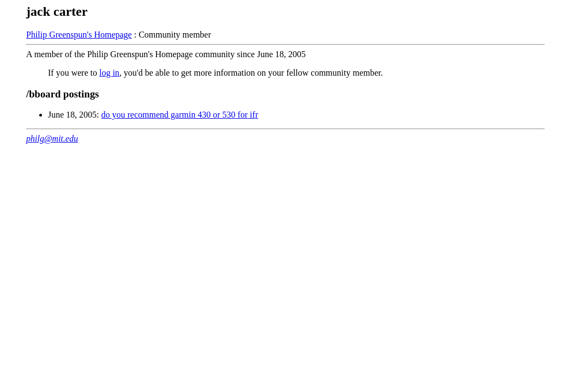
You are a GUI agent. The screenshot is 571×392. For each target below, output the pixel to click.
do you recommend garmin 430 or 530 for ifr (180, 115)
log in (109, 73)
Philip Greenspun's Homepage (79, 35)
